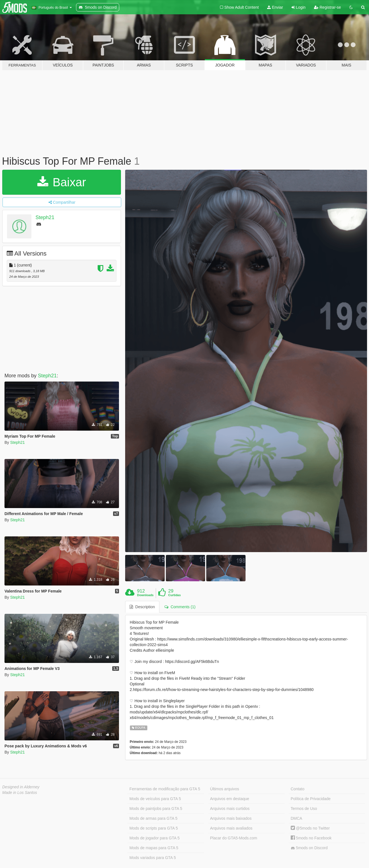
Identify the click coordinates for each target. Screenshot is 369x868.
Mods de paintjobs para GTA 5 (156, 809)
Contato (298, 789)
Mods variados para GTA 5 (153, 858)
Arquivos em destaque (230, 799)
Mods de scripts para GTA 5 (153, 828)
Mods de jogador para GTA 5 (154, 838)
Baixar (62, 182)
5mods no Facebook (311, 838)
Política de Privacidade (311, 799)
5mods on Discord (309, 848)
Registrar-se (327, 7)
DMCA (296, 818)
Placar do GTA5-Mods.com (234, 838)
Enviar (275, 7)
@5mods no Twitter (310, 828)
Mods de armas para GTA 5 (153, 818)
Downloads (145, 595)
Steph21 (45, 217)
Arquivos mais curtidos (230, 809)
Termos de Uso (304, 809)
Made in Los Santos (20, 793)
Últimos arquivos (225, 789)
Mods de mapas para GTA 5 (154, 848)
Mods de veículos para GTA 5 (155, 799)
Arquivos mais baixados (231, 818)
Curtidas (174, 595)
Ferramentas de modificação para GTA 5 (165, 789)
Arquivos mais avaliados (231, 828)
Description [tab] (142, 607)
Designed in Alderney (21, 787)
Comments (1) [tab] (180, 607)
